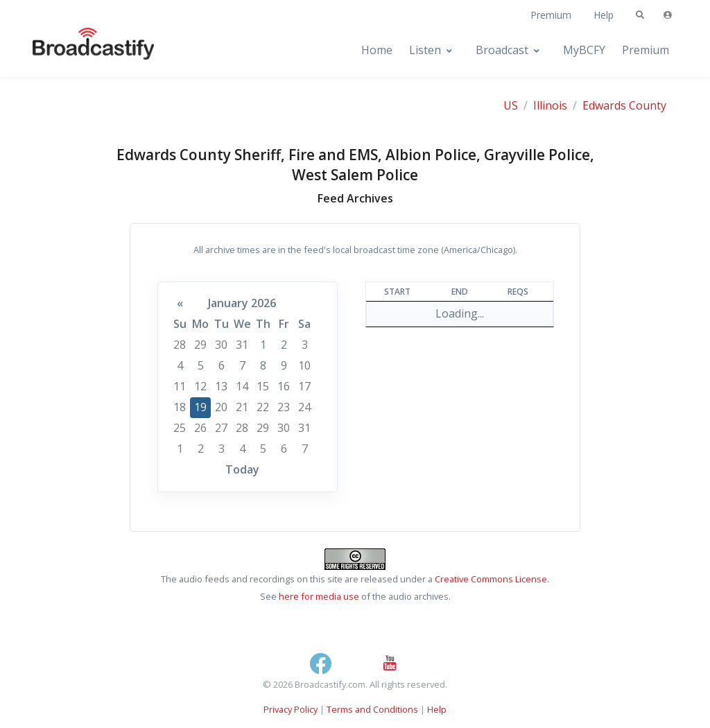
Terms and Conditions (372, 709)
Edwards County (624, 105)
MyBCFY (584, 50)
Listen (425, 50)
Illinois (550, 105)
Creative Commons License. (492, 579)
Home (377, 50)
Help (604, 15)
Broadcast (502, 50)
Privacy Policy (291, 709)
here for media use (319, 596)
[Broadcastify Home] (80, 50)
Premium (551, 15)
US (511, 105)
